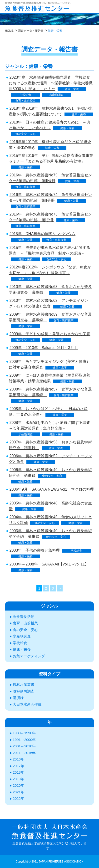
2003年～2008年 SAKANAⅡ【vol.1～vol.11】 (49, 564)
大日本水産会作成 (27, 704)
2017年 (19, 766)
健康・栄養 (72, 89)
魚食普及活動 (24, 617)
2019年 (19, 779)
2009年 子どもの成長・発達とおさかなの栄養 (50, 334)
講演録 (18, 698)
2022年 (19, 799)
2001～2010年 (24, 746)
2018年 (19, 772)
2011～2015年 (24, 753)
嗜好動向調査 (24, 691)
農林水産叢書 (24, 685)
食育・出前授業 (25, 101)
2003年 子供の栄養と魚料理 (35, 550)
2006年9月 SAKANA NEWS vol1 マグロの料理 (54, 489)
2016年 (19, 759)
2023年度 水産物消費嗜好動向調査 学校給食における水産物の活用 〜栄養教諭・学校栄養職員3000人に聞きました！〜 (51, 83)
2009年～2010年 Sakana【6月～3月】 (44, 348)
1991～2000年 (24, 740)
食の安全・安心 (25, 134)
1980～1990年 (24, 733)
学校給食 (25, 95)
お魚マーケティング (29, 656)
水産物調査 (56, 95)
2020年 (19, 785)
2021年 (19, 792)
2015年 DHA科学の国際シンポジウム (42, 234)
